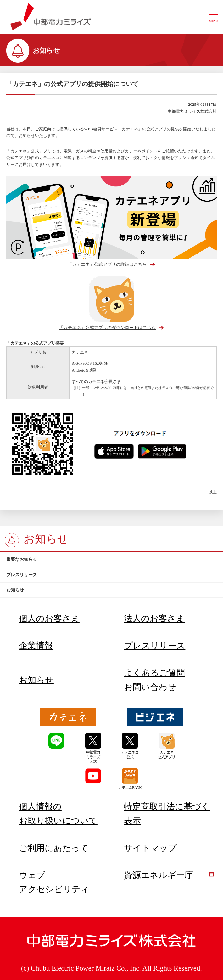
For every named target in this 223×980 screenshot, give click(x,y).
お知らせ (36, 680)
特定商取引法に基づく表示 (167, 813)
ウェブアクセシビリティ (54, 882)
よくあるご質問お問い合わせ (154, 680)
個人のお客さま (49, 618)
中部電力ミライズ (50, 17)
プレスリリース (155, 646)
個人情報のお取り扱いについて (58, 813)
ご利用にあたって (54, 848)
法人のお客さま (154, 618)
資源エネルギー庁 (169, 875)
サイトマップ (150, 848)
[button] (214, 17)
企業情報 (36, 646)
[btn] (111, 560)
